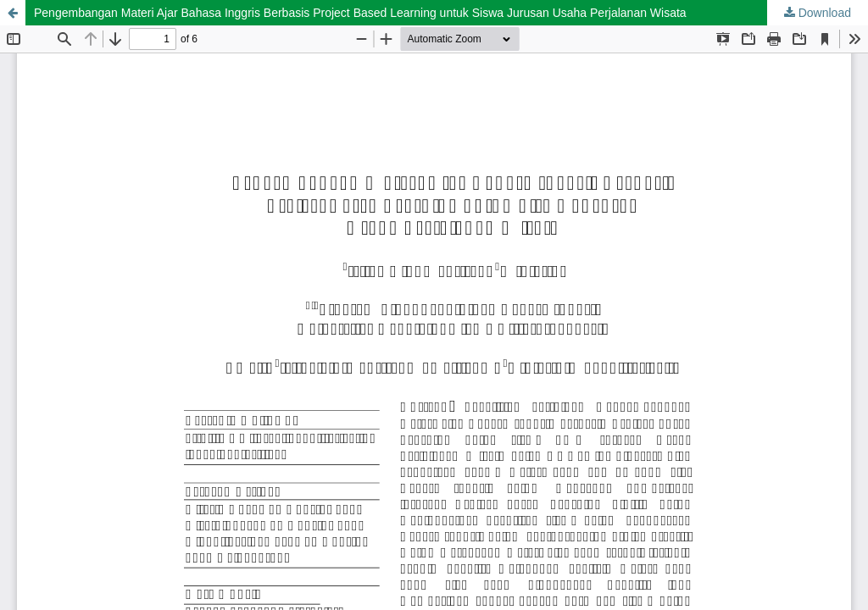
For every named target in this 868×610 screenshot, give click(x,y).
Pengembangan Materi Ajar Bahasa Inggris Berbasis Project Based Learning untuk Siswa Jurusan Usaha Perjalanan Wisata (360, 13)
